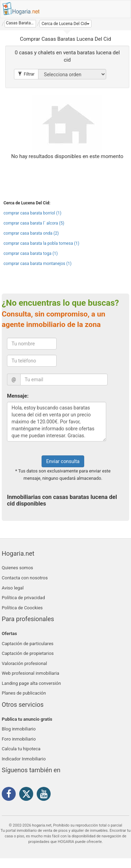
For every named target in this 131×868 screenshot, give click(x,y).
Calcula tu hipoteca (21, 749)
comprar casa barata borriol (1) (32, 213)
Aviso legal (13, 588)
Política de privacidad (23, 598)
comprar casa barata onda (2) (31, 233)
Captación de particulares (28, 644)
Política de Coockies (22, 608)
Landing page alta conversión (31, 683)
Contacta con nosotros (25, 578)
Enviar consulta (63, 461)
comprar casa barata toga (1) (31, 253)
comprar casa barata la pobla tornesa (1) (41, 243)
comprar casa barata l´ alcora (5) (34, 223)
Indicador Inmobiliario (24, 759)
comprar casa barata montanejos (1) (38, 264)
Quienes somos (17, 568)
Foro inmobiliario (19, 739)
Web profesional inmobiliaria (31, 673)
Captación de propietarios (28, 653)
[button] (65, 24)
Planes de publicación (24, 693)
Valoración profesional (24, 663)
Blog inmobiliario (19, 729)
